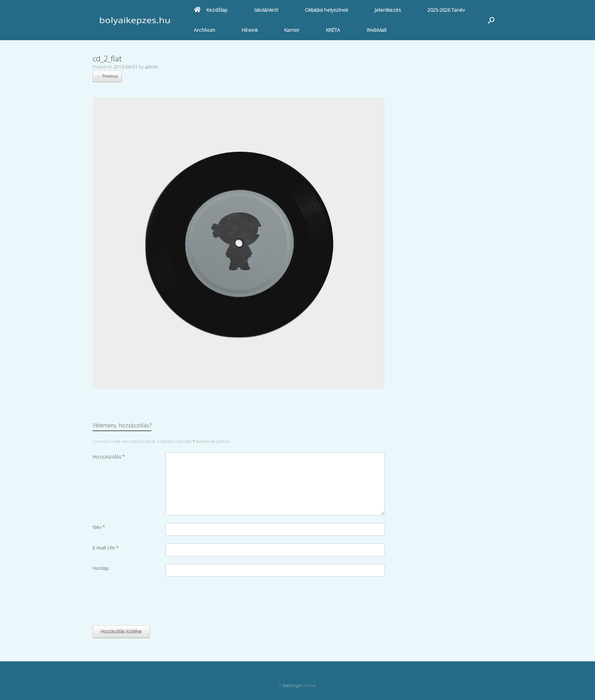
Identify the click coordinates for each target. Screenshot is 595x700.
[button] (491, 20)
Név (99, 527)
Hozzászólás (109, 457)
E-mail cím (106, 548)
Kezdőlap (211, 10)
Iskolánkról (266, 10)
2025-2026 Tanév (446, 10)
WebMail (376, 30)
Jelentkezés (388, 10)
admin (151, 67)
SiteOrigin (292, 685)
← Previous (107, 76)
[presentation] (150, 603)
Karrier (292, 30)
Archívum (205, 30)
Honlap (101, 568)
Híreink (250, 30)
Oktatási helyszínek (326, 10)
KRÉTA (333, 30)
